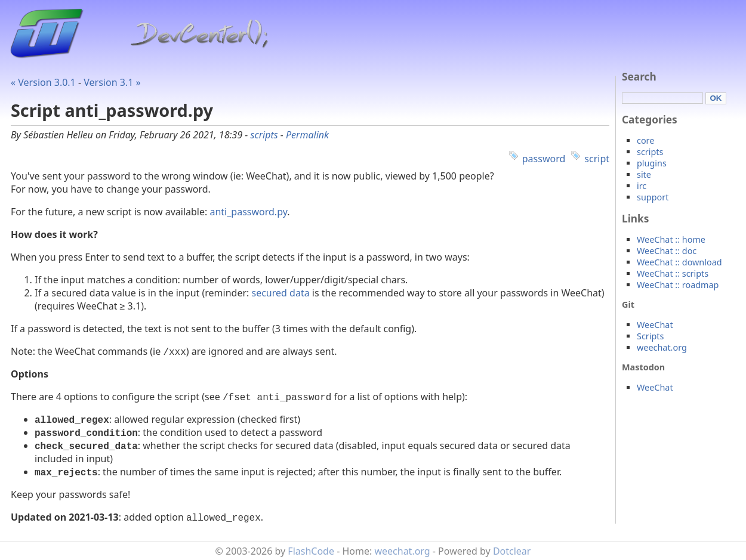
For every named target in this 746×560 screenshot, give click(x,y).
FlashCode (311, 551)
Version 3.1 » (112, 82)
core (645, 140)
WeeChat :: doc (667, 251)
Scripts (650, 336)
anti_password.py (248, 212)
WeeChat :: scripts (673, 273)
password (544, 159)
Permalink (307, 135)
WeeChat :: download (679, 262)
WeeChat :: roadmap (678, 285)
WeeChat (655, 325)
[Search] (662, 98)
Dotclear (512, 551)
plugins (652, 163)
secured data (281, 293)
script (597, 159)
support (653, 197)
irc (642, 186)
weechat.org (662, 347)
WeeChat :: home (671, 239)
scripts (264, 135)
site (644, 174)
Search (639, 77)
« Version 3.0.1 (43, 82)
